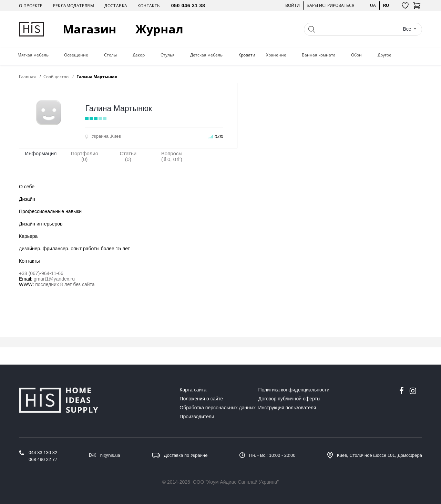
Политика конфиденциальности (294, 390)
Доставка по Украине (186, 455)
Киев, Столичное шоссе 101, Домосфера (380, 455)
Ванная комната (319, 55)
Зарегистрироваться (331, 5)
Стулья (168, 55)
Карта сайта (193, 390)
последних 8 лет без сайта (65, 284)
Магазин (90, 29)
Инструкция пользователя (287, 408)
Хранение (276, 55)
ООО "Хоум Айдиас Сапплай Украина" (236, 482)
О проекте (31, 6)
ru (386, 5)
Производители (197, 417)
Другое (384, 55)
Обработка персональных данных (218, 408)
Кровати (247, 55)
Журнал (159, 29)
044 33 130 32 (43, 453)
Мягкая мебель (33, 55)
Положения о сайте (201, 399)
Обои (356, 55)
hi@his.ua (110, 455)
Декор (139, 55)
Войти (293, 5)
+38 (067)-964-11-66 (41, 273)
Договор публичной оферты (289, 399)
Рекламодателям (74, 6)
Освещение (76, 55)
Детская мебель (206, 55)
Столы (110, 55)
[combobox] (410, 29)
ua (373, 5)
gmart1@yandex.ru (54, 279)
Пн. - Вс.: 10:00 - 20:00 (272, 455)
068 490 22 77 (43, 459)
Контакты (149, 6)
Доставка (116, 6)
